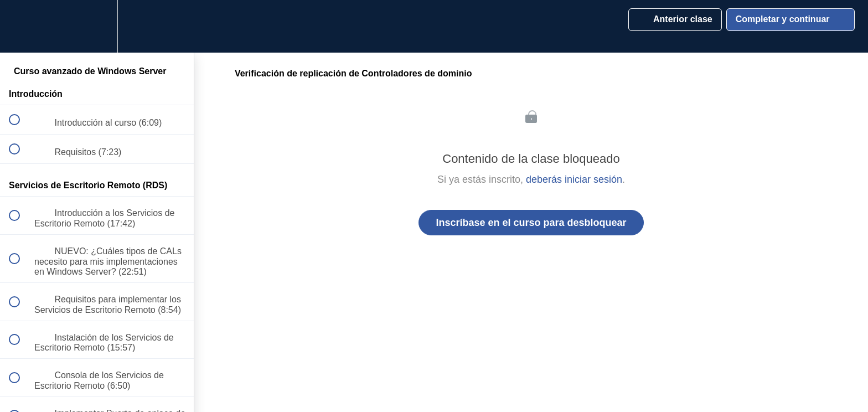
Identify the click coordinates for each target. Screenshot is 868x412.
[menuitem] (97, 26)
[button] (20, 26)
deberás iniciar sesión (574, 179)
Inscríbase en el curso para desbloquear (531, 223)
